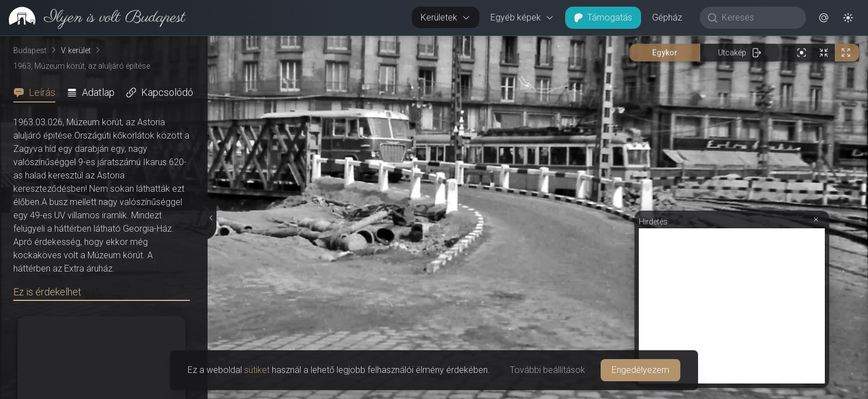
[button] (824, 18)
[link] (93, 18)
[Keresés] (759, 18)
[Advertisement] (732, 306)
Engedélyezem (640, 370)
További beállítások (547, 370)
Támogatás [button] (603, 17)
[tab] (38, 93)
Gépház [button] (667, 17)
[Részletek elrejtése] (210, 218)
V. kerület (76, 50)
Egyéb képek (522, 17)
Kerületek (446, 17)
